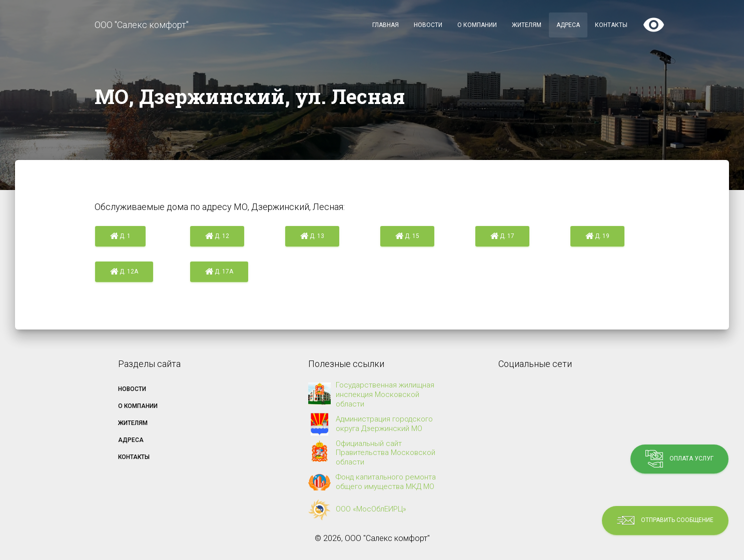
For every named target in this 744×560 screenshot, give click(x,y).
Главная (386, 25)
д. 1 (120, 236)
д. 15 (407, 236)
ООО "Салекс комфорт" (142, 25)
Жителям (527, 25)
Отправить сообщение (665, 520)
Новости (428, 25)
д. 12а (124, 272)
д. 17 (502, 236)
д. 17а (219, 272)
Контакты (611, 25)
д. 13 (312, 236)
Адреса (568, 25)
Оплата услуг (679, 459)
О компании (477, 25)
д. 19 (597, 236)
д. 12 (217, 236)
